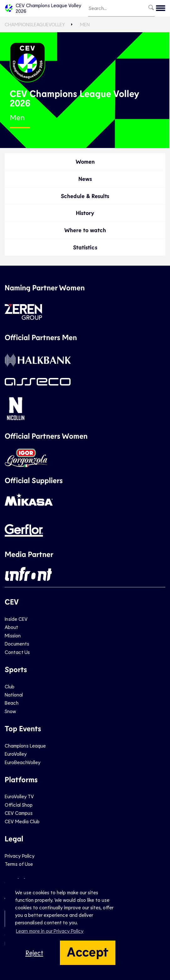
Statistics (85, 247)
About (11, 627)
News (85, 179)
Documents (17, 643)
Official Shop (19, 805)
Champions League (25, 745)
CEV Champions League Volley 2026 (43, 8)
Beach (12, 703)
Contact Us (17, 652)
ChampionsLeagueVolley (35, 24)
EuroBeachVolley (23, 762)
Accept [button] (88, 951)
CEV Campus (19, 813)
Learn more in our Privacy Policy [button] (50, 931)
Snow (10, 711)
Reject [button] (34, 953)
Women (85, 161)
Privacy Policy (20, 856)
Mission (13, 635)
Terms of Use (19, 864)
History (85, 213)
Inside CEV (16, 619)
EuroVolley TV (19, 796)
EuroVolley (16, 754)
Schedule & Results (85, 196)
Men (85, 24)
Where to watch (85, 230)
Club (10, 686)
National (14, 694)
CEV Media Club (22, 821)
